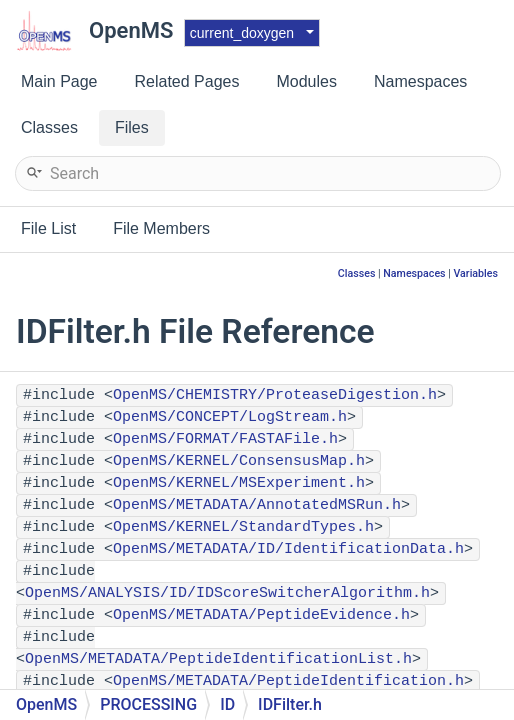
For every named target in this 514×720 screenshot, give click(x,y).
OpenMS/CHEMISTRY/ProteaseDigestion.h (275, 395)
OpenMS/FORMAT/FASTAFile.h (225, 439)
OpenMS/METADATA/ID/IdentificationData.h (288, 549)
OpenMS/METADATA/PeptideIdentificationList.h (218, 659)
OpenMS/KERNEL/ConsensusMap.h (239, 461)
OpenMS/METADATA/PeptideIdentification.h (288, 681)
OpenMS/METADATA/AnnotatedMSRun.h (257, 505)
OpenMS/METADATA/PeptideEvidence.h (261, 615)
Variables (475, 273)
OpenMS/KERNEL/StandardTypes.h (243, 527)
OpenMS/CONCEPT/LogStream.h (230, 417)
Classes (357, 273)
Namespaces (414, 273)
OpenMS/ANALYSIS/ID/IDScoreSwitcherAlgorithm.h (227, 593)
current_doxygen (242, 33)
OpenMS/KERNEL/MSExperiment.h (239, 483)
